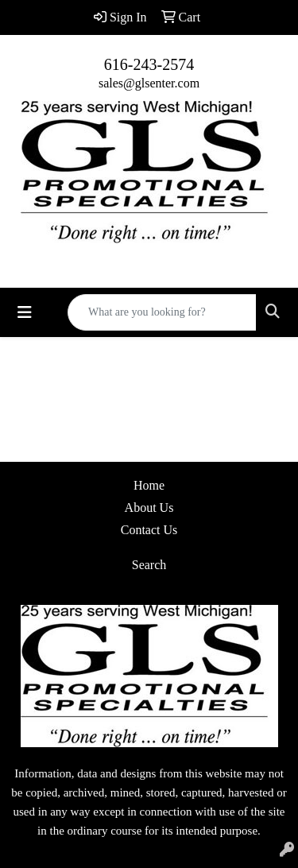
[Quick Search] (162, 312)
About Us (149, 508)
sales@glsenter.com (149, 83)
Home (149, 485)
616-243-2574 (149, 64)
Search (149, 565)
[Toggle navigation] (25, 312)
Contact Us (149, 530)
